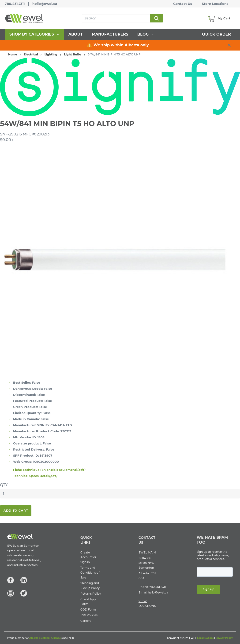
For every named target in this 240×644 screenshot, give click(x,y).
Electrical (31, 54)
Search (156, 18)
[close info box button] (229, 45)
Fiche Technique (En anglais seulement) (49, 470)
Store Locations (215, 4)
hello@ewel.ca (45, 4)
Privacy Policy (224, 638)
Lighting (51, 54)
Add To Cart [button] (16, 510)
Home (13, 54)
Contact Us (183, 4)
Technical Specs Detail (35, 476)
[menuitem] (34, 35)
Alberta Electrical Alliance (45, 638)
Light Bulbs (73, 54)
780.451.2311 (15, 4)
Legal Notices (205, 638)
